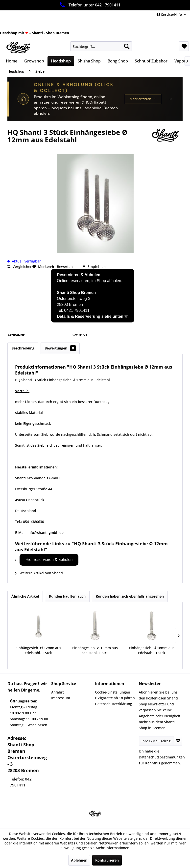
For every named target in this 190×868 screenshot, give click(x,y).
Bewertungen (60, 348)
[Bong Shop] (118, 61)
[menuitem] (101, 46)
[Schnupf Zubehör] (151, 61)
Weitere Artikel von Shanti (39, 573)
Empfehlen (94, 267)
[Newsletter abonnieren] (178, 741)
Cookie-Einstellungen (113, 692)
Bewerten (62, 267)
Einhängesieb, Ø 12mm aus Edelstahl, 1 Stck (38, 650)
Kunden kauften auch (67, 596)
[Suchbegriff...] (101, 46)
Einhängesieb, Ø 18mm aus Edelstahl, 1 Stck (152, 650)
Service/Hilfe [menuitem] (170, 14)
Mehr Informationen (113, 848)
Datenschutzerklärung (114, 704)
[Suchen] (127, 46)
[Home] (12, 61)
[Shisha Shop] (89, 61)
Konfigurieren (107, 860)
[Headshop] (61, 61)
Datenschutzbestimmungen (162, 757)
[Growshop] (34, 61)
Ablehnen (79, 860)
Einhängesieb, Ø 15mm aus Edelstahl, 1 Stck (95, 650)
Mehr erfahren (143, 99)
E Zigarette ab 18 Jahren (115, 698)
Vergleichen (20, 267)
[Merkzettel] (184, 46)
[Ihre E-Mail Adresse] (156, 741)
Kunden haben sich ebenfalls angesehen (130, 596)
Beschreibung (23, 348)
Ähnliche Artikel (25, 596)
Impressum (61, 698)
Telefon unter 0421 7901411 (89, 5)
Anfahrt (58, 692)
